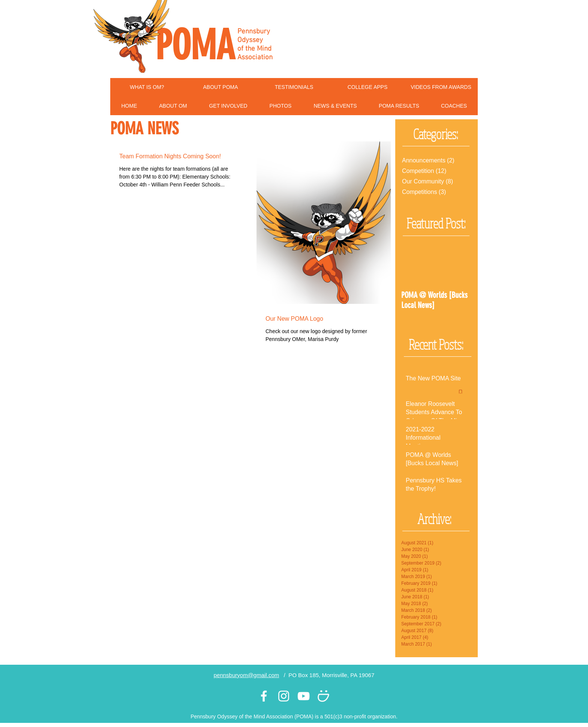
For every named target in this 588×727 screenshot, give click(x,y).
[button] (173, 106)
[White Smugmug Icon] (323, 696)
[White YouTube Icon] (304, 696)
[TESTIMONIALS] (294, 87)
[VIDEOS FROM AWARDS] (441, 87)
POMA (195, 45)
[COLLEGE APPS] (367, 87)
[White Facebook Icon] (264, 696)
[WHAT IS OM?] (147, 87)
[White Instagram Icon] (284, 696)
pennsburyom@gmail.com (246, 675)
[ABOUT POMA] (220, 87)
